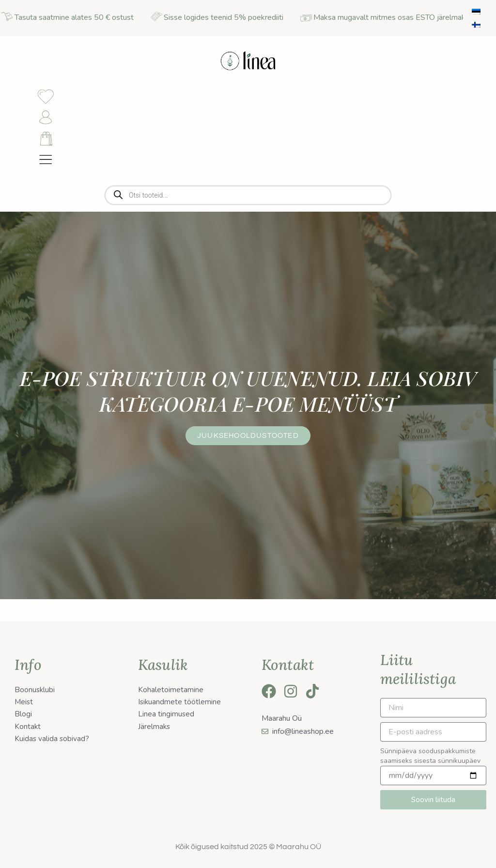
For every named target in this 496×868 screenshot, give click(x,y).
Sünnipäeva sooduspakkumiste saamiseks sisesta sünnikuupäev (430, 756)
